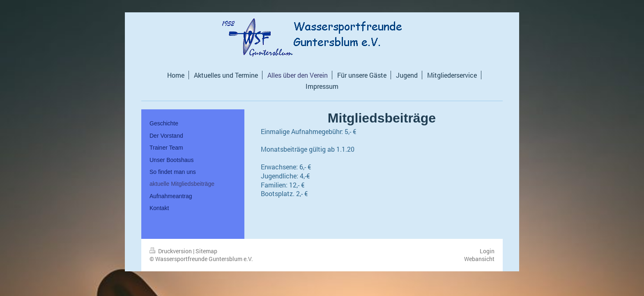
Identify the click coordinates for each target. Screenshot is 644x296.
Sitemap (206, 251)
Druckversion (171, 251)
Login (487, 251)
